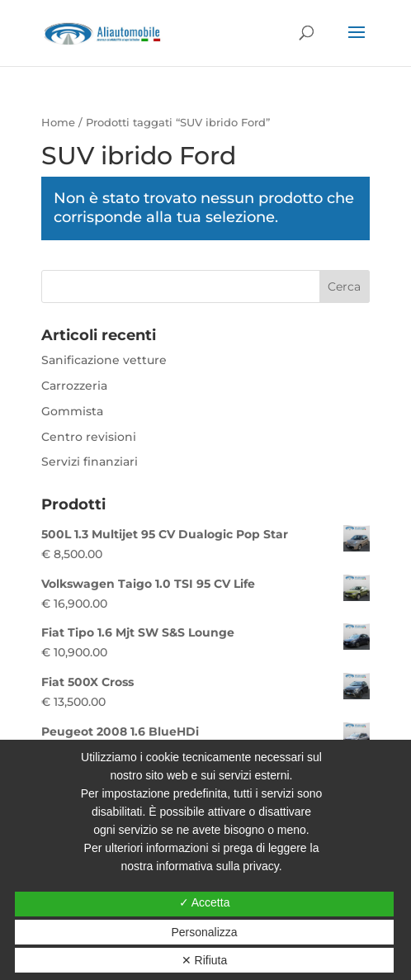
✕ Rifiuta (205, 960)
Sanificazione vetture (104, 360)
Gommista (72, 411)
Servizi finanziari (90, 462)
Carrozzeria (74, 386)
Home (58, 123)
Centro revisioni (89, 437)
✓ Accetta (205, 902)
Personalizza (204, 932)
